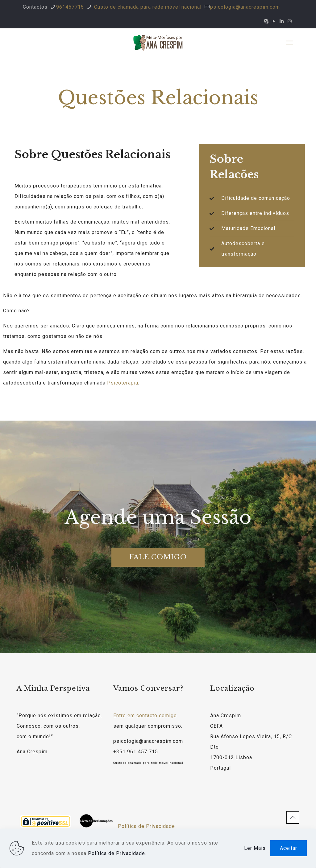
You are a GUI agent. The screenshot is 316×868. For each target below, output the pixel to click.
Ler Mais (255, 848)
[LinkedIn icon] (282, 21)
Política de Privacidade (146, 826)
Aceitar (289, 848)
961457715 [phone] (70, 7)
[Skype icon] (266, 21)
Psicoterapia (123, 383)
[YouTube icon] (274, 21)
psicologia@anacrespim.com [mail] (245, 7)
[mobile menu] (289, 42)
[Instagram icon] (290, 21)
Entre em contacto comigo (145, 716)
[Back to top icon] (293, 817)
